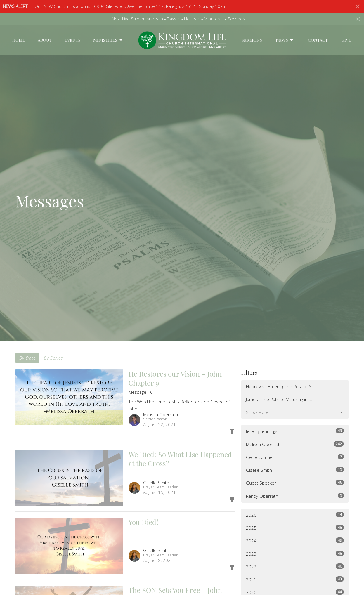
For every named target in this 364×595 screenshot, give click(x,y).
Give (346, 40)
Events (73, 40)
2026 (295, 515)
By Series (53, 358)
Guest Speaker (295, 483)
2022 (295, 567)
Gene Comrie (295, 457)
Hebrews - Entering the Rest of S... (280, 386)
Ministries (108, 40)
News (285, 40)
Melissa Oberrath (295, 444)
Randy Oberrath (295, 496)
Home (19, 40)
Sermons (252, 40)
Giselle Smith (295, 470)
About (45, 40)
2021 (295, 579)
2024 (295, 541)
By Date (27, 358)
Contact (318, 40)
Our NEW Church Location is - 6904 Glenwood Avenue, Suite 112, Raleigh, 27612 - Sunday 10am (130, 6)
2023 (295, 554)
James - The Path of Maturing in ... (279, 399)
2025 (295, 528)
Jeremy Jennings (295, 431)
